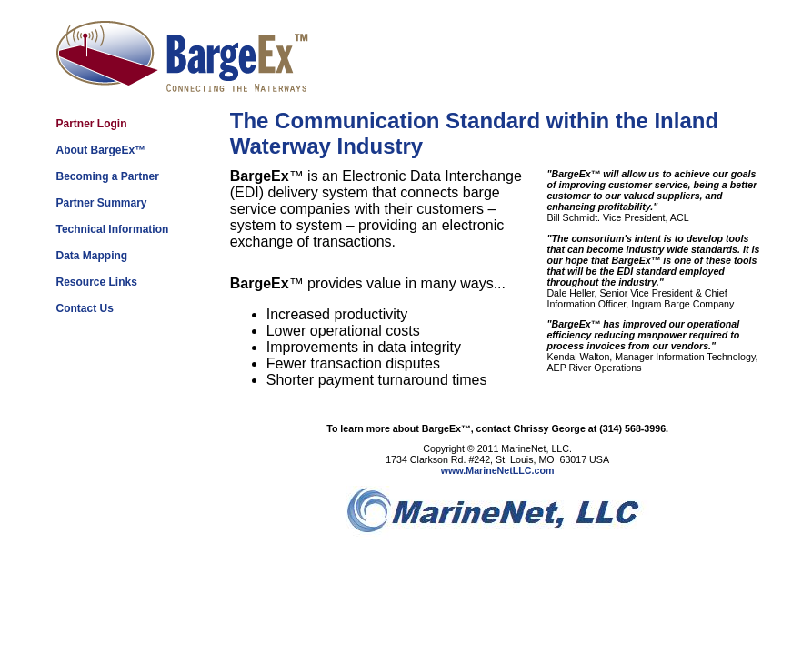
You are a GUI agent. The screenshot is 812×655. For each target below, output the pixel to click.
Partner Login (92, 124)
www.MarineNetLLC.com (498, 470)
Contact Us (85, 308)
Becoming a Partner (108, 176)
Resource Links (97, 282)
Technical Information (113, 229)
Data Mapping (92, 256)
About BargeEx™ (101, 150)
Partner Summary (102, 203)
